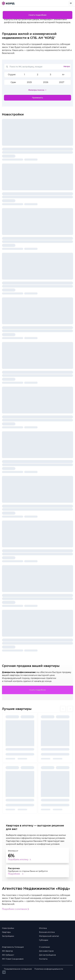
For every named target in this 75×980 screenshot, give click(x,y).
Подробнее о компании (16, 909)
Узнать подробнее (37, 15)
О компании (44, 947)
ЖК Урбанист (8, 955)
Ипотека (43, 928)
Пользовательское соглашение (18, 969)
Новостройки (8, 928)
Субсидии (44, 940)
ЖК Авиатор (7, 951)
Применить (37, 98)
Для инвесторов (46, 951)
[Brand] (8, 3)
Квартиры (6, 932)
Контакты (43, 959)
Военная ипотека (47, 932)
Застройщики (8, 936)
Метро (67, 66)
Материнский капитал (49, 936)
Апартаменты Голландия (13, 947)
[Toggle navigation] (71, 3)
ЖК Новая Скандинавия (13, 959)
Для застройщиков (47, 955)
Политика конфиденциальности (49, 969)
